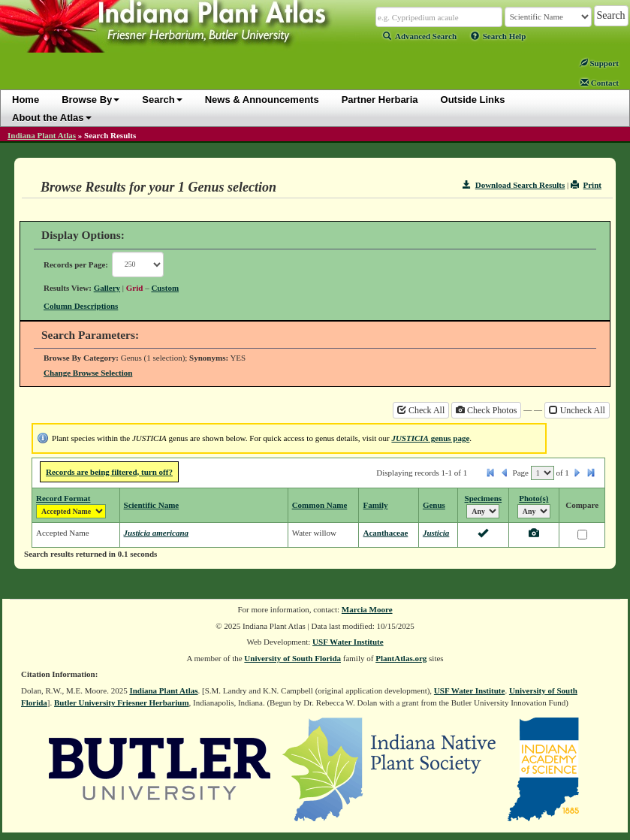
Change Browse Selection (88, 373)
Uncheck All (577, 410)
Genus (434, 505)
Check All (421, 410)
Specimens (484, 498)
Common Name (320, 505)
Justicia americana (156, 533)
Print (586, 185)
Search (162, 100)
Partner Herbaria (380, 100)
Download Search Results (514, 185)
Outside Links (473, 100)
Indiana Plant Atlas (42, 135)
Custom (165, 288)
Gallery (107, 288)
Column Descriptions (81, 306)
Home (26, 100)
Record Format (63, 498)
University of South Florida (292, 658)
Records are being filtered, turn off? (109, 472)
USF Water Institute (348, 642)
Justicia (436, 533)
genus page (430, 438)
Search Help (499, 36)
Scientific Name (152, 505)
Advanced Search (420, 36)
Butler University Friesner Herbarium (122, 703)
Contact (600, 83)
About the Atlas (52, 118)
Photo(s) (534, 498)
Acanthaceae (385, 533)
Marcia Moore (367, 609)
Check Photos (486, 410)
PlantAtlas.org (401, 658)
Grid (135, 288)
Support (599, 63)
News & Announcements (262, 100)
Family (375, 505)
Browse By (90, 100)
